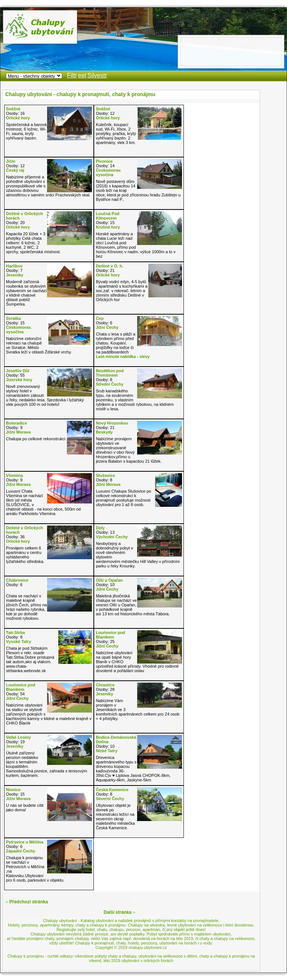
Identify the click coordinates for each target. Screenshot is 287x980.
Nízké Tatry (107, 751)
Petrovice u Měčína (25, 842)
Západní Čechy (21, 851)
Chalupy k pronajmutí (95, 943)
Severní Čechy (110, 799)
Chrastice (105, 685)
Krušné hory (108, 227)
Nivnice (13, 790)
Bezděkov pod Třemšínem (110, 373)
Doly (100, 528)
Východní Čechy (112, 537)
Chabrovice (17, 580)
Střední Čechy (109, 384)
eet (82, 75)
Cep (100, 318)
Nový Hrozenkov (112, 423)
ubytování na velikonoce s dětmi (168, 956)
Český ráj (15, 170)
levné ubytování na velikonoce (195, 925)
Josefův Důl (18, 371)
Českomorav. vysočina (108, 172)
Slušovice (105, 475)
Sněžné (13, 109)
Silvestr (97, 75)
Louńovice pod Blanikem (110, 635)
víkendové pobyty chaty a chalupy (105, 956)
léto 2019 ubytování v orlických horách (138, 961)
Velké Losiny (18, 737)
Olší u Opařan (109, 580)
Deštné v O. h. (109, 266)
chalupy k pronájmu (108, 925)
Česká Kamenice (112, 790)
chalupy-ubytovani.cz (148, 947)
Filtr (72, 75)
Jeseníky (15, 275)
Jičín (11, 161)
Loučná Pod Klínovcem (107, 216)
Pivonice (104, 161)
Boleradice (16, 423)
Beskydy (104, 432)
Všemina (14, 475)
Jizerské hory (19, 380)
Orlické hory (18, 118)
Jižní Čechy (107, 327)
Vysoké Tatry (18, 641)
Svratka (13, 318)
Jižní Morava (18, 432)
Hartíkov (14, 266)
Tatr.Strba (16, 633)
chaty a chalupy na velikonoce (227, 938)
